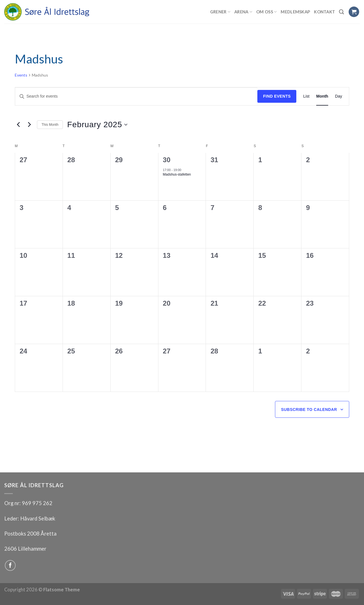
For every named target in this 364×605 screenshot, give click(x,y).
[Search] (342, 12)
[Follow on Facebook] (10, 565)
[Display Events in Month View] (322, 96)
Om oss (266, 12)
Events (21, 75)
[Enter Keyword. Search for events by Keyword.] (136, 96)
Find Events (277, 96)
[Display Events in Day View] (339, 96)
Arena (243, 12)
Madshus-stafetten (177, 174)
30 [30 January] (167, 160)
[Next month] (29, 125)
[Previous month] (18, 125)
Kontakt (324, 12)
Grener (220, 12)
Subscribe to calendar (309, 409)
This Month (50, 125)
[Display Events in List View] (306, 96)
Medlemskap (295, 12)
